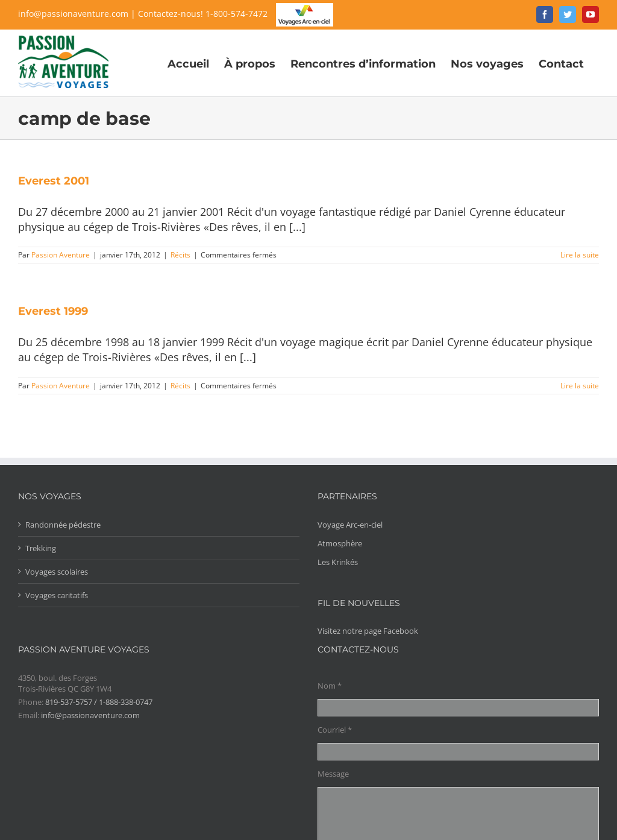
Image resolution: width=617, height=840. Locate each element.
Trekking (41, 548)
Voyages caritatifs (57, 595)
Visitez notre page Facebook (368, 631)
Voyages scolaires (57, 572)
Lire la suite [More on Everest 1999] (580, 386)
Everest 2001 (54, 181)
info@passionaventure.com (73, 14)
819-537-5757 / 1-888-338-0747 (99, 702)
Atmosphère (340, 543)
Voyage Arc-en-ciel (350, 525)
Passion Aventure (61, 255)
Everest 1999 (53, 311)
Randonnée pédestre (63, 525)
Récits (180, 255)
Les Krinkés (338, 562)
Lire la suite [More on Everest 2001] (580, 255)
